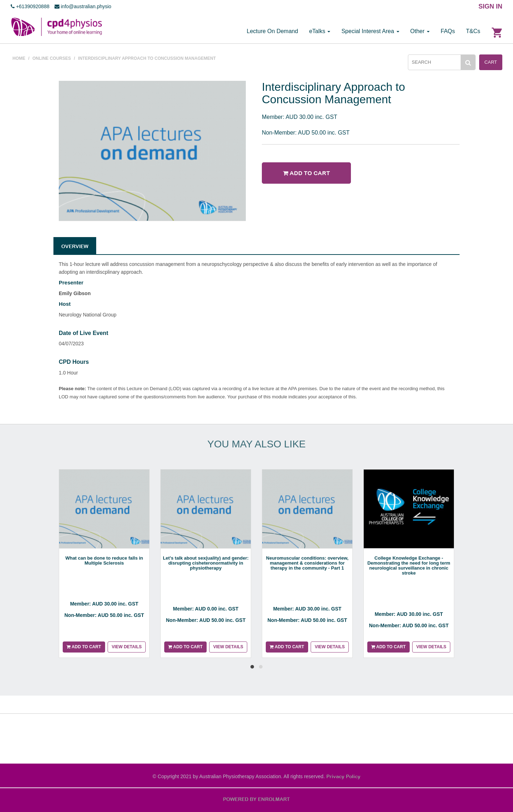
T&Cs (473, 31)
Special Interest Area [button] (370, 31)
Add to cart (306, 173)
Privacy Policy (343, 776)
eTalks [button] (320, 31)
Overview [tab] (75, 246)
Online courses (52, 58)
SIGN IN (490, 6)
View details (126, 647)
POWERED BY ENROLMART (256, 799)
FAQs (448, 31)
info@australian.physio (83, 6)
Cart (491, 62)
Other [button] (420, 31)
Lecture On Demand (273, 31)
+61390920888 (30, 6)
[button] (252, 667)
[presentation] (219, 675)
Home (19, 58)
